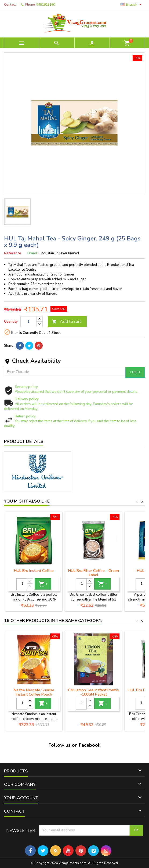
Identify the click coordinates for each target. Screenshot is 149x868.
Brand (32, 253)
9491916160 (46, 5)
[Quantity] (28, 322)
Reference (13, 253)
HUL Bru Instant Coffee (34, 571)
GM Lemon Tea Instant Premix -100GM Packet (93, 692)
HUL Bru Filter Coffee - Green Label (94, 573)
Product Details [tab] (24, 441)
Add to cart (66, 322)
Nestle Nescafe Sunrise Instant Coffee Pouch (34, 692)
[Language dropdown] (132, 5)
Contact (10, 5)
